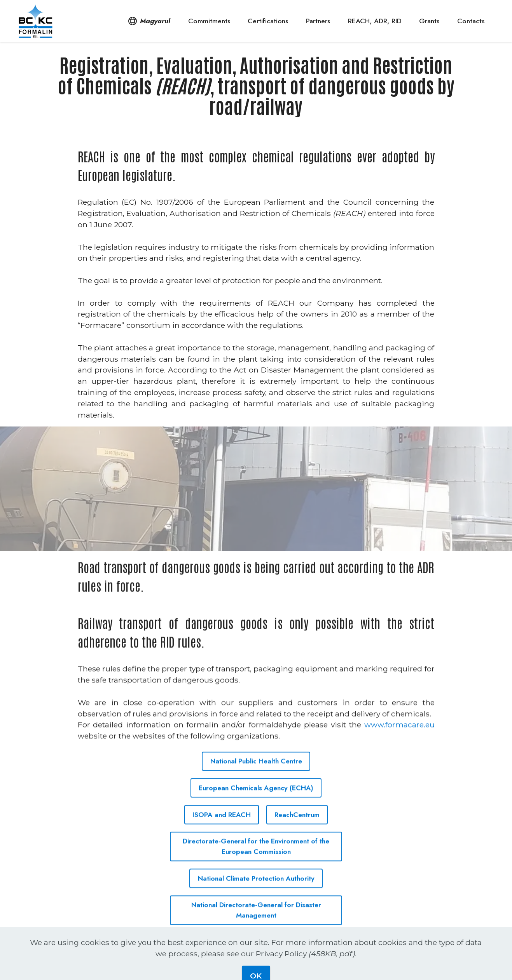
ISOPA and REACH (222, 828)
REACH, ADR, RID (375, 21)
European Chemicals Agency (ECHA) (256, 801)
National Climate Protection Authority (256, 892)
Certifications (268, 21)
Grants (429, 21)
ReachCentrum (297, 828)
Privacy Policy (281, 969)
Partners (318, 21)
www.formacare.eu (399, 738)
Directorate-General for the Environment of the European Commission (256, 860)
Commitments (209, 21)
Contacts (471, 21)
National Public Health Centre (256, 775)
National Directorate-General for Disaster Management (256, 924)
